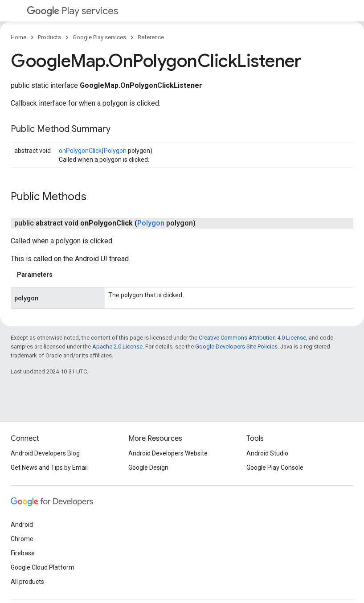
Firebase (23, 553)
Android (22, 525)
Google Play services (99, 37)
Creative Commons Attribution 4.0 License (252, 338)
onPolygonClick (80, 151)
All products (27, 582)
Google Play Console (275, 468)
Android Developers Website (168, 453)
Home (18, 37)
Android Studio (267, 453)
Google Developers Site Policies (236, 347)
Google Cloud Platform (43, 567)
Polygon (115, 151)
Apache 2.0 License (117, 347)
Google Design (148, 468)
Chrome (22, 539)
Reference (151, 37)
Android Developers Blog (45, 453)
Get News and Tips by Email (49, 468)
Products (49, 37)
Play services (72, 11)
